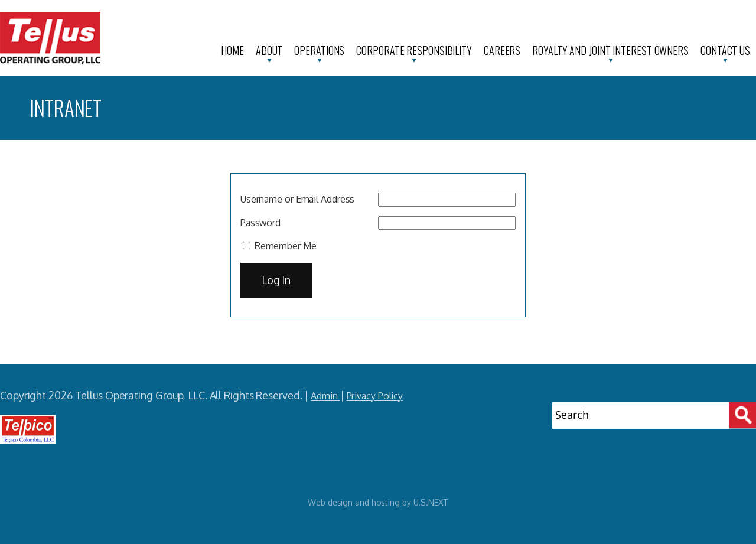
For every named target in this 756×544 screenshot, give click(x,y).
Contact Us (725, 50)
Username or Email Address (298, 199)
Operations (319, 50)
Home (232, 50)
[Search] (743, 416)
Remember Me (280, 246)
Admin (325, 396)
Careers (502, 50)
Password (260, 223)
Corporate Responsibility (414, 50)
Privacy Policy (375, 396)
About (269, 50)
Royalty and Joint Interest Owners (610, 50)
